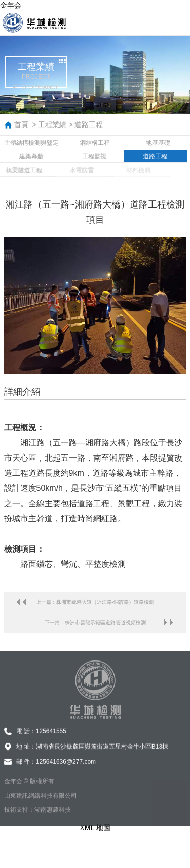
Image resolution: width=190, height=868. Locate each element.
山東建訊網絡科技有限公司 (41, 803)
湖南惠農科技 (53, 817)
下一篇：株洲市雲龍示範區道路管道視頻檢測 (95, 622)
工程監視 (92, 156)
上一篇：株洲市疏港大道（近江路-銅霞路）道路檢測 (95, 602)
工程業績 (52, 125)
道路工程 (89, 125)
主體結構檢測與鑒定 (31, 143)
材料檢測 (131, 170)
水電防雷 (75, 170)
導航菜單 (177, 23)
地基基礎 (158, 143)
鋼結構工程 (95, 143)
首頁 (21, 125)
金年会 (11, 5)
